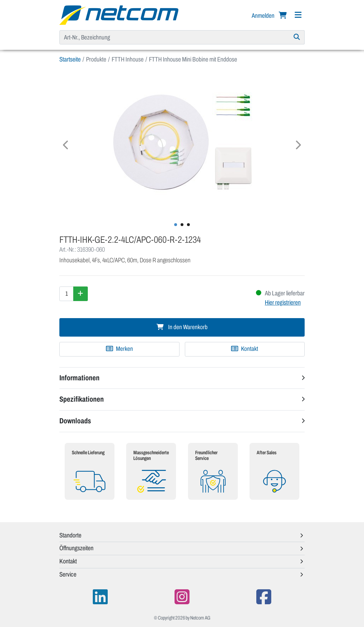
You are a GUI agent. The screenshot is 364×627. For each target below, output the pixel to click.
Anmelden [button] (264, 16)
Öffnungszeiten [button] (76, 548)
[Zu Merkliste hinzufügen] (119, 349)
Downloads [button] (75, 421)
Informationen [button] (79, 378)
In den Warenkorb (182, 327)
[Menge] (66, 294)
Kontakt (245, 349)
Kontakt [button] (68, 561)
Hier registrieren (283, 302)
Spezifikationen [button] (82, 399)
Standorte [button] (70, 535)
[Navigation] (298, 15)
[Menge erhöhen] (81, 294)
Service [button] (68, 574)
